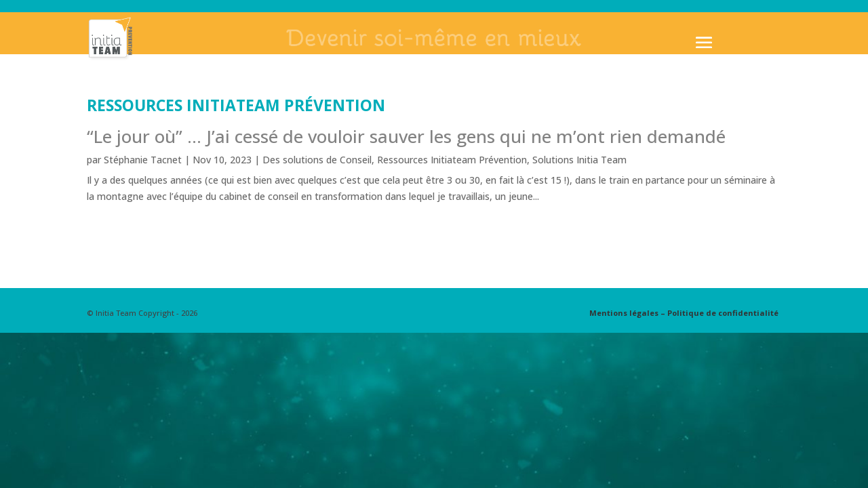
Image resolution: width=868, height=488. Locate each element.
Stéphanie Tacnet (143, 160)
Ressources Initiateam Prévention (452, 160)
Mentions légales (624, 313)
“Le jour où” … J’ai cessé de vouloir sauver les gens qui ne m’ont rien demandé (406, 136)
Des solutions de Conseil (317, 160)
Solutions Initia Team (579, 160)
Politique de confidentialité (723, 313)
